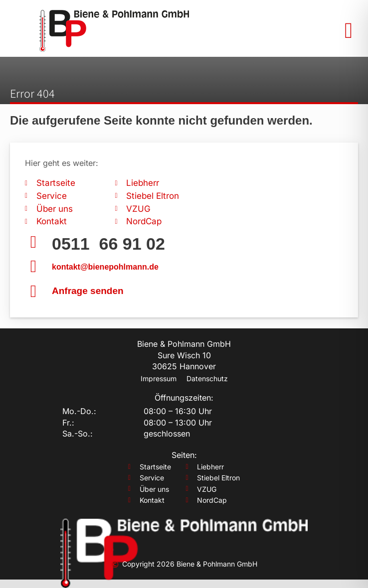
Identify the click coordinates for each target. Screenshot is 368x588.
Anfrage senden (88, 291)
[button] (349, 31)
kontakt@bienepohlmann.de (105, 267)
